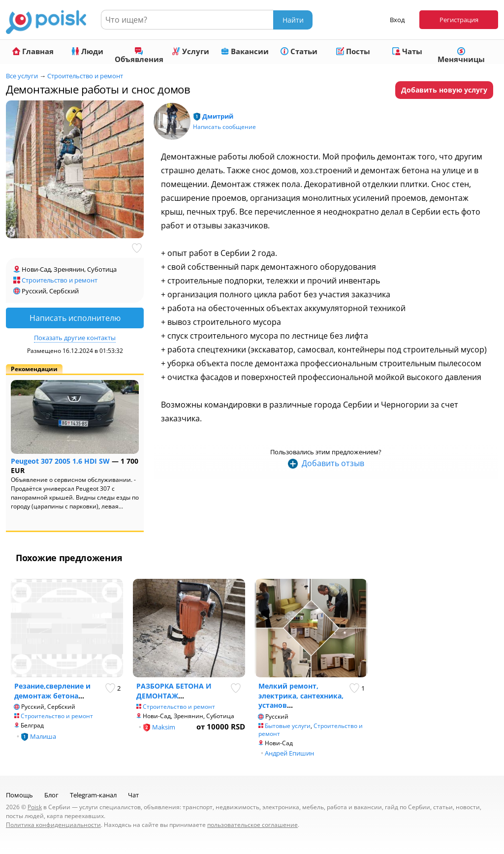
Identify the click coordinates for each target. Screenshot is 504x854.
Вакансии (245, 51)
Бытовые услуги (288, 726)
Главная (33, 51)
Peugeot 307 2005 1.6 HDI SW (60, 461)
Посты (353, 51)
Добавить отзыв (333, 463)
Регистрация (459, 20)
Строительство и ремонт (85, 76)
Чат (133, 795)
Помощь (19, 795)
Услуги (191, 51)
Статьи (299, 51)
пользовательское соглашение (252, 825)
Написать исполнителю (75, 318)
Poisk (35, 807)
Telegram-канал (93, 795)
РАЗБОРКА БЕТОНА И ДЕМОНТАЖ (174, 691)
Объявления (139, 56)
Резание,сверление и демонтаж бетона (52, 691)
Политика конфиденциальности (53, 825)
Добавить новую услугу (444, 90)
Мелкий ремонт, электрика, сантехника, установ (301, 696)
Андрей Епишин (289, 753)
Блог (51, 795)
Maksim (164, 727)
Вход (397, 20)
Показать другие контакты (75, 338)
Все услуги (22, 76)
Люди (87, 51)
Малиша (43, 736)
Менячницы (461, 56)
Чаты (407, 51)
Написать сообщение (224, 127)
